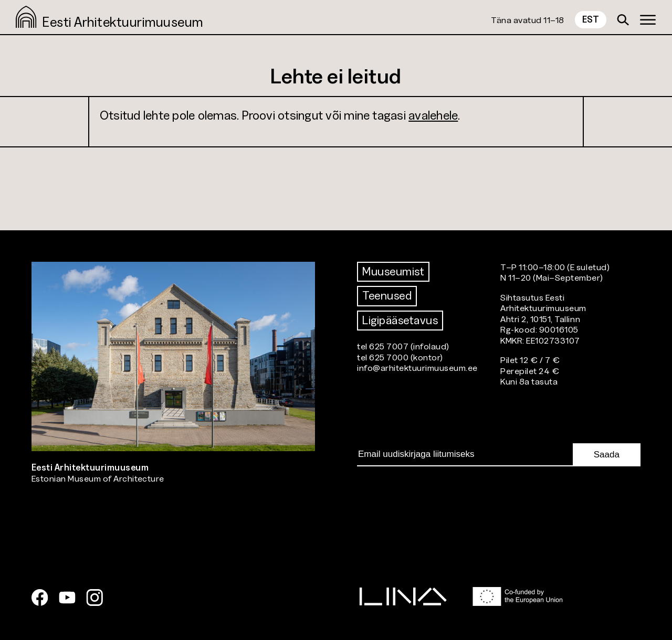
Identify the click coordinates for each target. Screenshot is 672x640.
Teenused (387, 296)
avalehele (433, 115)
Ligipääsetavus (400, 320)
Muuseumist (393, 271)
